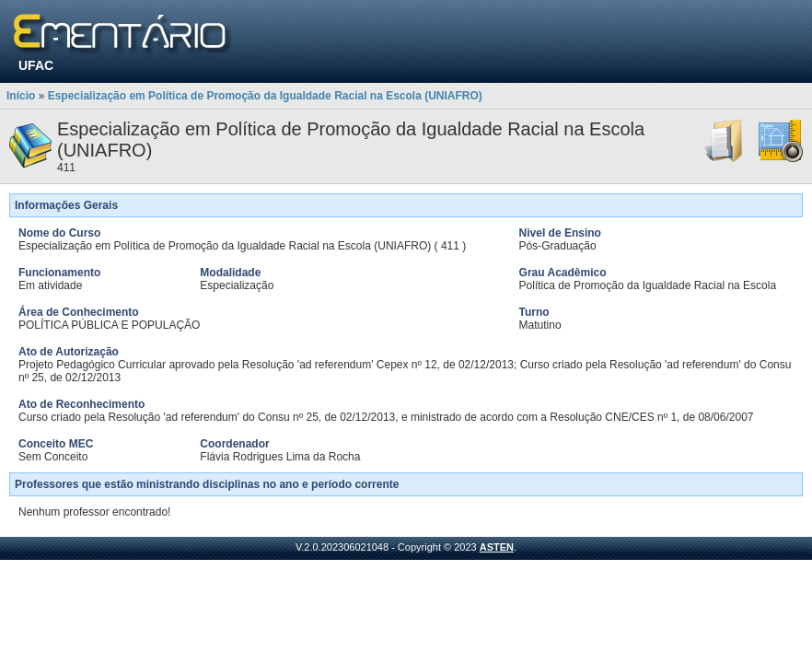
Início (21, 96)
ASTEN (497, 547)
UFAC (36, 65)
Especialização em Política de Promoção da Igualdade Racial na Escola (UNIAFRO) (265, 96)
